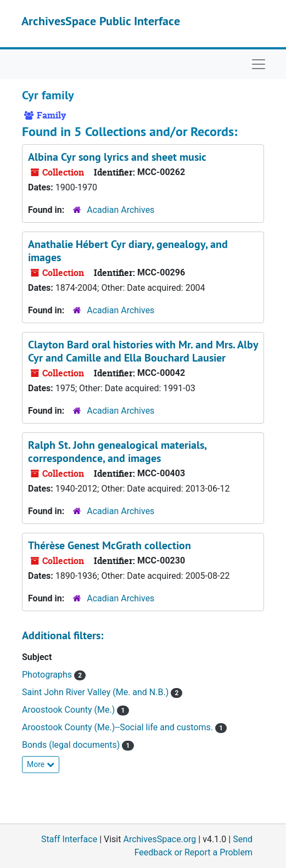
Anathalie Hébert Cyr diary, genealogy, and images (128, 251)
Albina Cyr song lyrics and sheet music (117, 157)
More (41, 764)
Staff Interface (69, 839)
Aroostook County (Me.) (69, 710)
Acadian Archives (120, 210)
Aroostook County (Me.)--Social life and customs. (119, 727)
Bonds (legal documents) (72, 745)
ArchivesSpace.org (159, 839)
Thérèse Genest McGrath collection (110, 545)
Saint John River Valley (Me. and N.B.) (96, 692)
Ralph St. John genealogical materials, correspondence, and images (117, 452)
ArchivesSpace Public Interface (101, 21)
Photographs (48, 675)
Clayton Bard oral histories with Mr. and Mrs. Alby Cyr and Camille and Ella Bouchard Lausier (143, 351)
